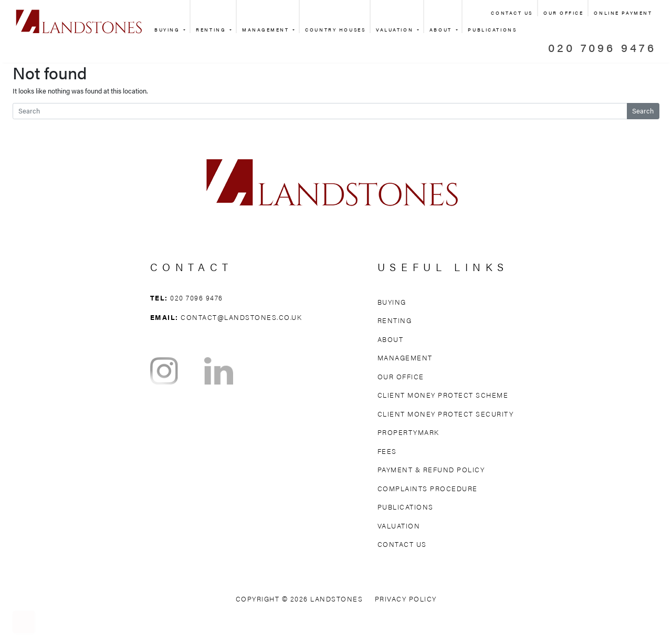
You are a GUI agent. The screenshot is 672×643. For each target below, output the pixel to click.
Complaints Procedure (428, 488)
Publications (406, 507)
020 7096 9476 (602, 47)
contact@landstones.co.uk (241, 317)
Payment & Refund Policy (431, 469)
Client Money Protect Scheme (443, 395)
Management (267, 30)
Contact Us (512, 13)
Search (643, 111)
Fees (387, 451)
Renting (212, 30)
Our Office (564, 13)
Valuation (396, 30)
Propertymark (408, 432)
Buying (168, 30)
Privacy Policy (406, 599)
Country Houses (335, 30)
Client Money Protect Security (446, 414)
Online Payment (623, 13)
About (442, 30)
